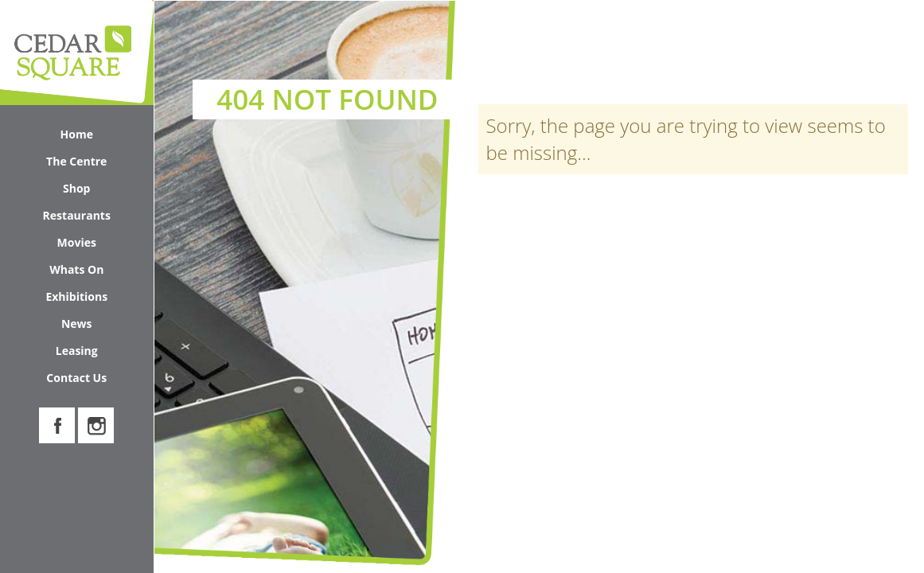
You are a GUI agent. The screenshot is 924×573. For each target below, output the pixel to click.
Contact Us (76, 378)
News (77, 324)
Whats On (97, 273)
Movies (77, 242)
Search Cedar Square (829, 50)
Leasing (77, 351)
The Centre (96, 164)
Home (77, 134)
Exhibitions (76, 296)
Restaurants (77, 215)
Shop (104, 191)
